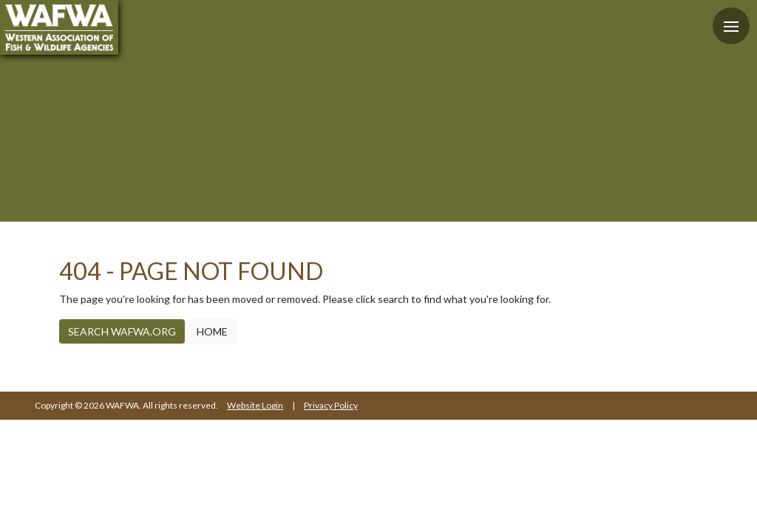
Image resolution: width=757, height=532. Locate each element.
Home (212, 331)
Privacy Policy (331, 405)
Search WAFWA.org (122, 331)
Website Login (255, 405)
